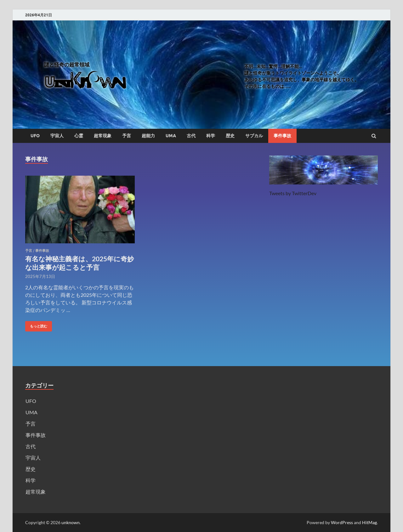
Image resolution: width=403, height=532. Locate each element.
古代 (191, 136)
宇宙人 (57, 136)
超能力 (148, 136)
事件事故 (282, 136)
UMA (171, 136)
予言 (127, 136)
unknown (71, 522)
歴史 (230, 136)
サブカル (254, 136)
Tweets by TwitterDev (293, 193)
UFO (35, 136)
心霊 (79, 136)
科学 (211, 136)
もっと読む (36, 325)
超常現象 (103, 136)
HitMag (369, 522)
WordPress (342, 522)
